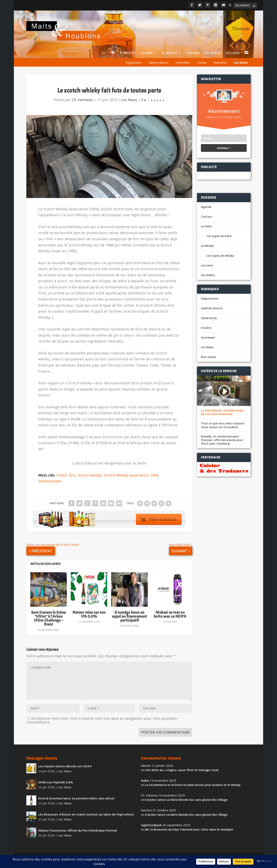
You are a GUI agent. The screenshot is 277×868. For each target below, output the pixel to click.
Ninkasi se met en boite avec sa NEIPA (170, 619)
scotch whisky (90, 480)
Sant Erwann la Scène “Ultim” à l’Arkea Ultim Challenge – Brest (49, 623)
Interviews (220, 67)
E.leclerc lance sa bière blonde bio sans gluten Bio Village (186, 804)
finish (62, 480)
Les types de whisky (220, 260)
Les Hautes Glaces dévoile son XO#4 (65, 771)
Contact (207, 221)
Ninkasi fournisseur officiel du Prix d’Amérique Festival (78, 835)
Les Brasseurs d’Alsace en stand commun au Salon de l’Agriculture (86, 819)
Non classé (208, 362)
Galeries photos (159, 67)
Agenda (193, 58)
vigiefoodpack (151, 830)
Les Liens (233, 58)
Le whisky (170, 58)
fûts (72, 480)
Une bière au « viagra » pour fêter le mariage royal (182, 775)
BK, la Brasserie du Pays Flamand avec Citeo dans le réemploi (189, 834)
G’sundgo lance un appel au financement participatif (129, 621)
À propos (128, 58)
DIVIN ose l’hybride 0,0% (56, 787)
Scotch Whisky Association (126, 480)
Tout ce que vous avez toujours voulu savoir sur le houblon (223, 430)
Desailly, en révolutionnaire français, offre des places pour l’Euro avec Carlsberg (222, 445)
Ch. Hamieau (82, 104)
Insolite (202, 67)
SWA (155, 480)
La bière (147, 58)
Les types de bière (219, 241)
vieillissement (50, 486)
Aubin (145, 785)
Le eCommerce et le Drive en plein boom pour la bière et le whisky (193, 790)
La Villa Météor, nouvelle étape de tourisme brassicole (222, 417)
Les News (241, 67)
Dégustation (133, 67)
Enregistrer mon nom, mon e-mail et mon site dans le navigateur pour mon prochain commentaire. (102, 725)
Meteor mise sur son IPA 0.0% (89, 619)
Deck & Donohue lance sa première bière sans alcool (76, 803)
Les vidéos (213, 58)
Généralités (183, 67)
